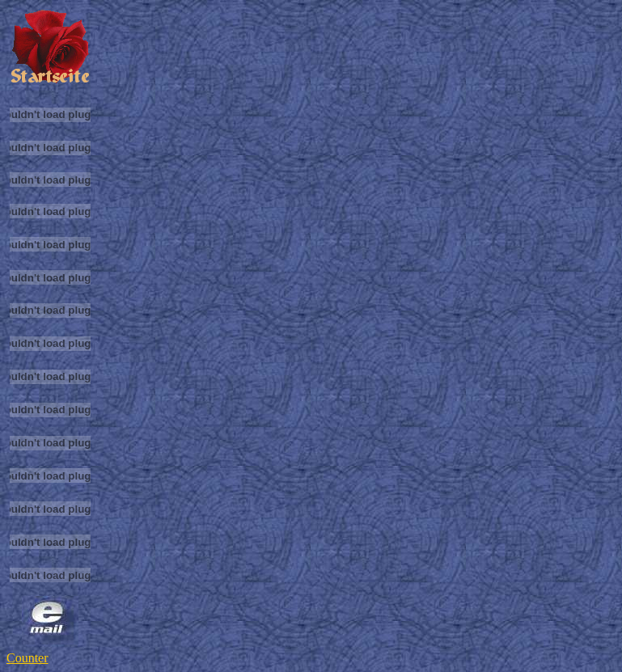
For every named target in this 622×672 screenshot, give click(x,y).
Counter (28, 658)
